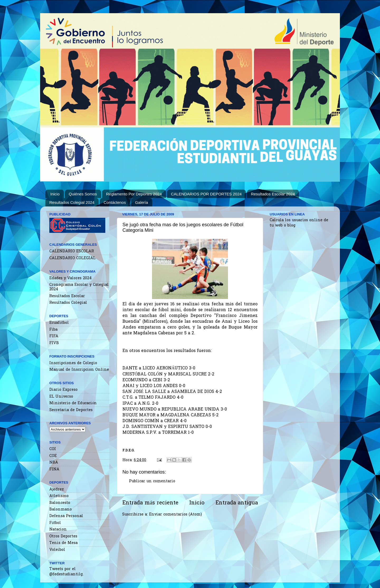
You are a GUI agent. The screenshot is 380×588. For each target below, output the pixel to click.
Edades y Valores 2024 (70, 278)
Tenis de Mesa (63, 543)
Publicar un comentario (152, 481)
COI (53, 449)
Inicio (55, 194)
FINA (54, 469)
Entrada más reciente (150, 503)
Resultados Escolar (67, 296)
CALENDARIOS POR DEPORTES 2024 (206, 194)
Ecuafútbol (59, 323)
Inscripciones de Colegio (73, 363)
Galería (142, 202)
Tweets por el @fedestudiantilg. (66, 572)
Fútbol (55, 523)
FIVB (54, 343)
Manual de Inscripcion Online (79, 370)
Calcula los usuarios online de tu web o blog (299, 223)
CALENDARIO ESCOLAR (72, 251)
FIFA (54, 336)
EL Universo (61, 397)
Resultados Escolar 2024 (273, 194)
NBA (54, 463)
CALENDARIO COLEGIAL (72, 258)
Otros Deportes (63, 536)
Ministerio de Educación (73, 403)
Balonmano (61, 510)
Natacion (58, 530)
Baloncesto (60, 503)
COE (53, 456)
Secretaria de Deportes (71, 410)
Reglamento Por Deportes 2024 (134, 194)
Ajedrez (57, 490)
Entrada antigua (237, 503)
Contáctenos (115, 202)
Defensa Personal (66, 516)
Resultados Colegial (68, 303)
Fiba (53, 330)
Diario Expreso (63, 390)
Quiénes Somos (83, 194)
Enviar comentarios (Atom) (175, 515)
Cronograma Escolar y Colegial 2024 (79, 287)
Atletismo (59, 496)
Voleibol (57, 550)
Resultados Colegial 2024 (72, 202)
